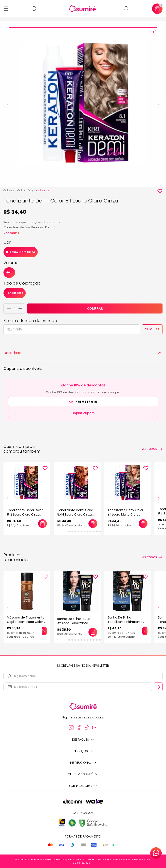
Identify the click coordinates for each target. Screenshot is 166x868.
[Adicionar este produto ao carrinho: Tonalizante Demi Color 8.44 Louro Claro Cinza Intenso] (93, 524)
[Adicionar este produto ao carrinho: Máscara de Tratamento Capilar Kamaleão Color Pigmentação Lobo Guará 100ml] (44, 631)
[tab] (83, 27)
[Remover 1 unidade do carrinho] (8, 308)
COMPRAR (95, 308)
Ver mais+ (11, 233)
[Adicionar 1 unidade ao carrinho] (21, 308)
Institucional (83, 763)
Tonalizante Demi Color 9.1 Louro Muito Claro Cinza (125, 514)
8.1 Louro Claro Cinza (21, 252)
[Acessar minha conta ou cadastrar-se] (128, 9)
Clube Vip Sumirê (83, 774)
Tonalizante (15, 293)
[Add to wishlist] (160, 191)
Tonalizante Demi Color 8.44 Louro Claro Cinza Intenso (75, 514)
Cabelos (9, 190)
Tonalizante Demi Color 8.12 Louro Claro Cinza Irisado (25, 514)
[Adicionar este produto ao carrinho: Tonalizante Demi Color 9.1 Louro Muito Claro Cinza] (143, 524)
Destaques (83, 740)
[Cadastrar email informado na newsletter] (158, 687)
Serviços (83, 751)
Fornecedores (83, 786)
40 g (9, 272)
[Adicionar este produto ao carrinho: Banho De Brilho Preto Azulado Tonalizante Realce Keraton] (93, 632)
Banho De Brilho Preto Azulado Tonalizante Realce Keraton (74, 623)
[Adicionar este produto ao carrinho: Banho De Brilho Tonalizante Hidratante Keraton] (145, 631)
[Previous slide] (7, 104)
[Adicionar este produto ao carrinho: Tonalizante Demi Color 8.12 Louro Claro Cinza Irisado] (42, 524)
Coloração (24, 190)
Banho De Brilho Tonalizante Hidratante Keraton (125, 622)
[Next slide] (159, 104)
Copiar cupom (83, 413)
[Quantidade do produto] (15, 308)
